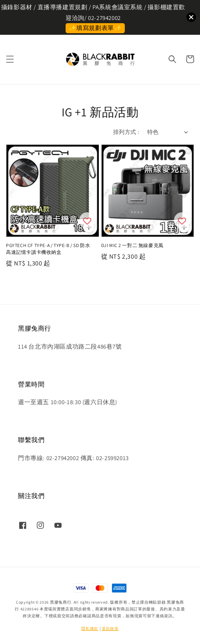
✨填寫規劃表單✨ (95, 28)
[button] (10, 59)
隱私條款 (90, 629)
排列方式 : (126, 132)
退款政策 (110, 629)
